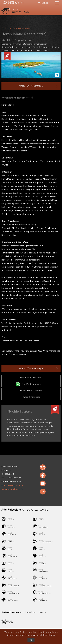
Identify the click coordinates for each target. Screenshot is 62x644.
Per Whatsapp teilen (32, 384)
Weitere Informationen (44, 635)
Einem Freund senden (31, 391)
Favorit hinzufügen (31, 397)
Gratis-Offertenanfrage (39, 86)
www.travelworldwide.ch (12, 489)
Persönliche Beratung (31, 378)
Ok (31, 640)
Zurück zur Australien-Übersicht (16, 28)
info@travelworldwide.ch (12, 485)
